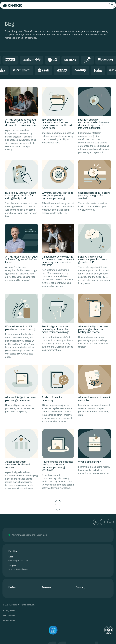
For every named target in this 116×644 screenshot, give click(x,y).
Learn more (42, 535)
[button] (112, 5)
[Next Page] (58, 503)
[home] (15, 5)
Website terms (9, 616)
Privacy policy (9, 611)
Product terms (9, 621)
